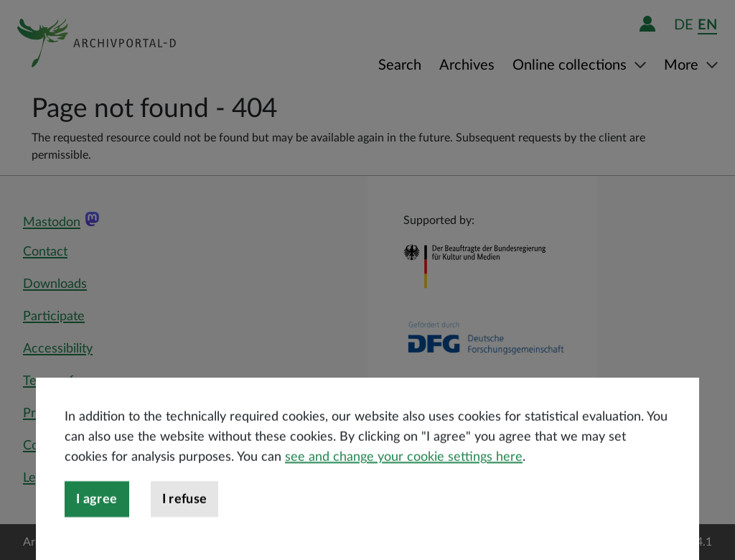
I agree (97, 527)
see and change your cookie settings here (404, 485)
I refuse (185, 527)
